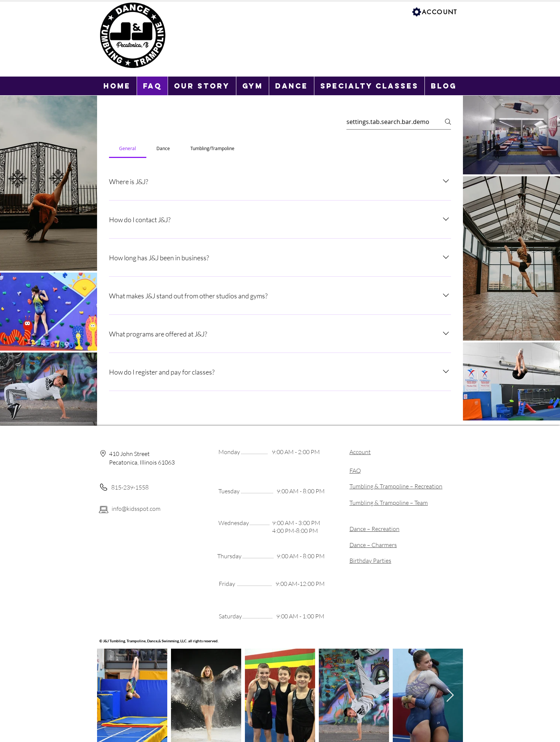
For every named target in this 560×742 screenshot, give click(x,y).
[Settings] (417, 12)
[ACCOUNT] (440, 12)
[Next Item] (450, 696)
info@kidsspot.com (136, 509)
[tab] (128, 148)
